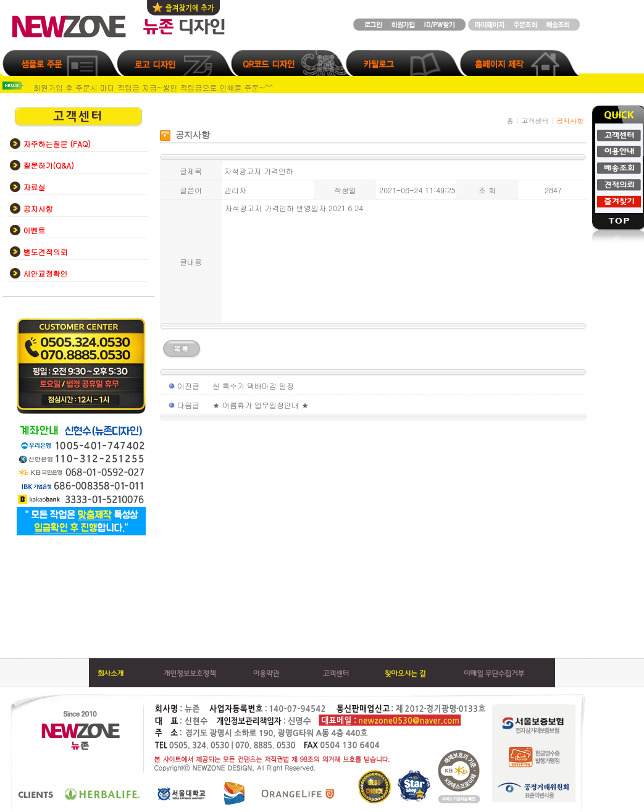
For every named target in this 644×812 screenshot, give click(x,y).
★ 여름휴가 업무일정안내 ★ (261, 405)
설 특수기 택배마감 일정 (253, 386)
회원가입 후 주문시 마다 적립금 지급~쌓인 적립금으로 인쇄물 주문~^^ (153, 87)
